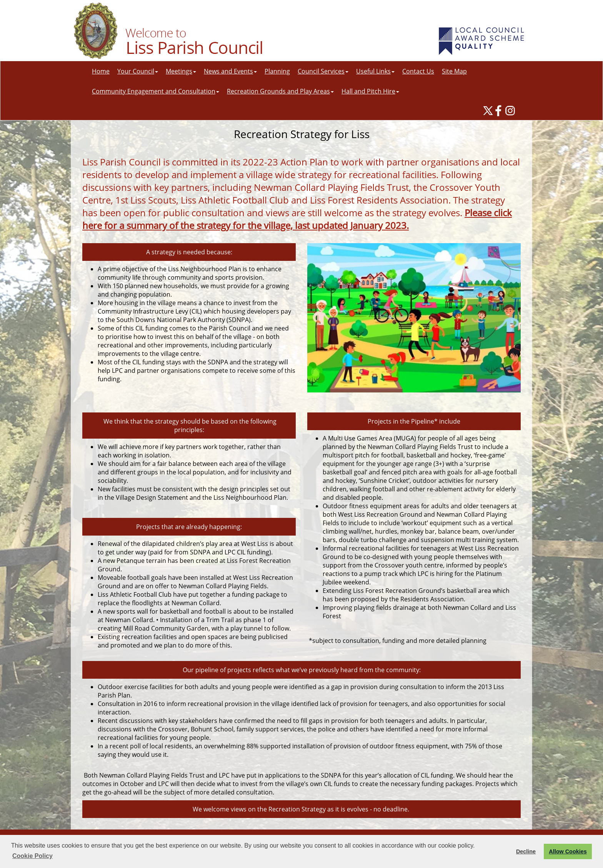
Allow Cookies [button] (568, 851)
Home (101, 71)
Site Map (454, 71)
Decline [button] (526, 851)
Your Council (138, 71)
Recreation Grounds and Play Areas (280, 91)
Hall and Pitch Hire (370, 91)
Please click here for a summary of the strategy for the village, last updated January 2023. (297, 219)
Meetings (181, 71)
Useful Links (375, 71)
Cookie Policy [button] (32, 856)
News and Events (230, 71)
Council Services (323, 71)
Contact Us (418, 71)
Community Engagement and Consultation (156, 91)
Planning (277, 71)
